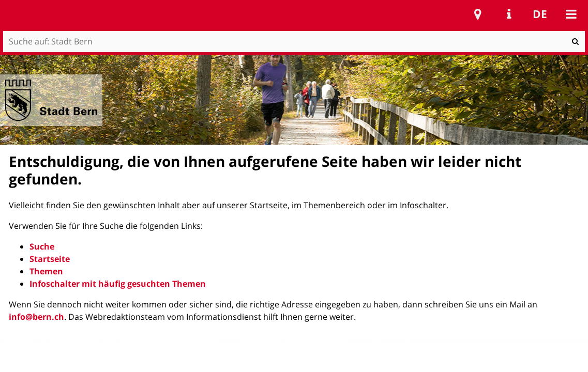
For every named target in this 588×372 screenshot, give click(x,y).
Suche (42, 246)
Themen (46, 271)
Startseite (50, 259)
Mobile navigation (571, 14)
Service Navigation (509, 14)
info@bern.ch (36, 317)
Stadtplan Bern (478, 14)
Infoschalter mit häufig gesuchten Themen (118, 284)
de (540, 14)
